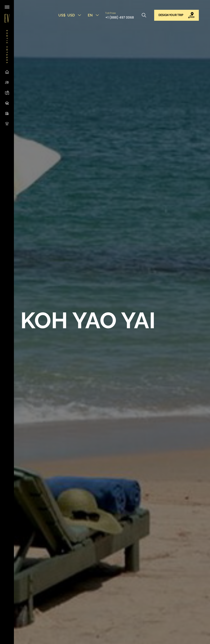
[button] (177, 15)
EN (93, 15)
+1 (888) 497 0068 (119, 17)
